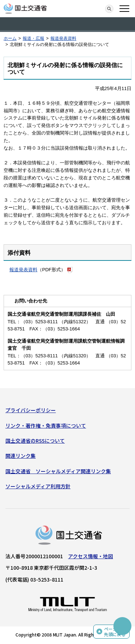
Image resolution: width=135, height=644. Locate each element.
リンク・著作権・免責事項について (46, 426)
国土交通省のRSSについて (35, 441)
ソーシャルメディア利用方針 (38, 486)
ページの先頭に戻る (115, 632)
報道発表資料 (63, 38)
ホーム (10, 38)
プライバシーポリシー (31, 410)
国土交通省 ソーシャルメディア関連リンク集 (58, 471)
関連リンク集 (21, 456)
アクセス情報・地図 (91, 556)
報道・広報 (33, 38)
